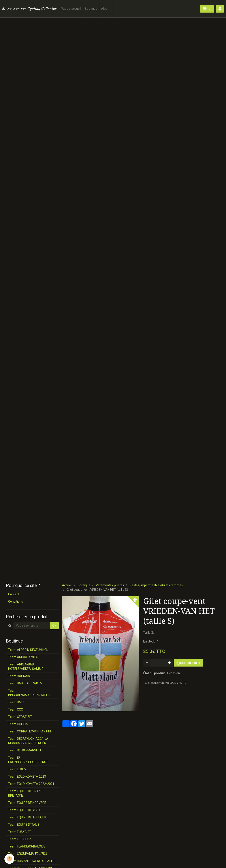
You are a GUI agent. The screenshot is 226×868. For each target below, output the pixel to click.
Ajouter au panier (188, 663)
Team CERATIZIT (20, 717)
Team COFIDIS (18, 724)
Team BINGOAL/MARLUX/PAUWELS (29, 693)
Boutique (91, 9)
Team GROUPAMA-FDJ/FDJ (28, 854)
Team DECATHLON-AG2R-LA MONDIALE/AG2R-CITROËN (28, 741)
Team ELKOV (17, 769)
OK (54, 626)
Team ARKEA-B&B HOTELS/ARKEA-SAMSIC (26, 667)
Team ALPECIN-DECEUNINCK (28, 650)
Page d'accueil (71, 9)
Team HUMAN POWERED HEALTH (31, 861)
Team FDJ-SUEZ (20, 839)
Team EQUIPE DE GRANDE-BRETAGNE (27, 793)
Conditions (16, 602)
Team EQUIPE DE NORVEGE (27, 803)
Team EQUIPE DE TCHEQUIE (27, 817)
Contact (14, 594)
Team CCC (16, 710)
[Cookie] (9, 859)
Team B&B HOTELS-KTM (25, 683)
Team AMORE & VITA (23, 657)
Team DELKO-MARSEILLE (26, 750)
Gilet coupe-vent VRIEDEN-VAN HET (166, 683)
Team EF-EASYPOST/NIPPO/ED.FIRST (28, 760)
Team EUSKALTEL (21, 832)
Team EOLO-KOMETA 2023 (27, 777)
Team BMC (16, 702)
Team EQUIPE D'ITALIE (24, 825)
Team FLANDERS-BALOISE (27, 846)
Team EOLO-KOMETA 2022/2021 (31, 784)
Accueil (67, 585)
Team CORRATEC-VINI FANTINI (29, 731)
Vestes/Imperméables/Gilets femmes (156, 585)
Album (106, 9)
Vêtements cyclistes (110, 585)
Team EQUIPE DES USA (24, 810)
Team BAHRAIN (19, 676)
